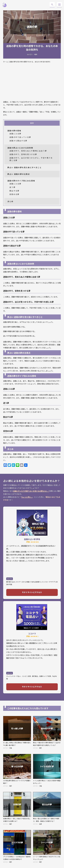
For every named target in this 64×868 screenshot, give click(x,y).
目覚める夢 (14, 194)
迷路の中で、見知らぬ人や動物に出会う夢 (28, 151)
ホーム (6, 62)
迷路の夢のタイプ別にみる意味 (21, 181)
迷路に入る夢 (15, 134)
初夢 (40, 824)
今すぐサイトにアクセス (32, 592)
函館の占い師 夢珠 (32, 539)
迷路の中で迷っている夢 (20, 137)
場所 (36, 54)
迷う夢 (12, 187)
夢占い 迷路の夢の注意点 (19, 174)
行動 (11, 748)
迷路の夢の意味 (14, 131)
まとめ (10, 201)
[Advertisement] (32, 83)
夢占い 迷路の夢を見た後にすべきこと (25, 167)
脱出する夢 (14, 191)
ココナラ (32, 633)
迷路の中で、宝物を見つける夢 (23, 154)
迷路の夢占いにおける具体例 (20, 148)
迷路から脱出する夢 (18, 141)
